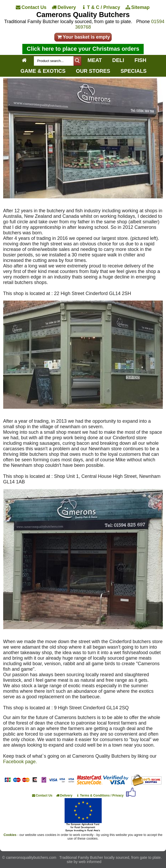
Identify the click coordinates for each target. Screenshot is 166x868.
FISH (140, 60)
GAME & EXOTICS (43, 71)
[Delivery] (64, 7)
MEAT (95, 60)
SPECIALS (134, 71)
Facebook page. (20, 762)
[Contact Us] (32, 7)
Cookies (10, 835)
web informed (90, 862)
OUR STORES (93, 71)
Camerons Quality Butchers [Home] (83, 15)
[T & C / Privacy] (101, 7)
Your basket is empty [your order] (83, 37)
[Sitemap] (138, 7)
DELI (118, 60)
